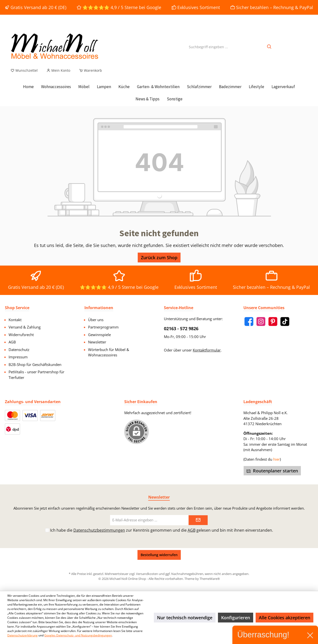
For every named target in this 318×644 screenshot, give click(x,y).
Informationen (99, 308)
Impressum (18, 357)
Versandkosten (147, 574)
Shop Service (17, 308)
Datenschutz (19, 350)
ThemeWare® (210, 579)
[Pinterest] (273, 322)
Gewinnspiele (99, 335)
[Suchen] (269, 47)
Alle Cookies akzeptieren (284, 618)
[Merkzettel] (24, 70)
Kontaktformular (207, 350)
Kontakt (15, 320)
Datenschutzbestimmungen (99, 530)
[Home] (28, 87)
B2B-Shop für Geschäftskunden (35, 364)
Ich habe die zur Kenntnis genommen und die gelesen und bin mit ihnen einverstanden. (162, 530)
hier (277, 459)
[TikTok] (285, 322)
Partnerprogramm (103, 327)
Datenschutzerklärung (23, 635)
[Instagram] (261, 322)
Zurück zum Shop (159, 258)
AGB (12, 342)
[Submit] (198, 520)
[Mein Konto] (58, 70)
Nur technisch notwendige (185, 618)
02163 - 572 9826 (181, 328)
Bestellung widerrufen (159, 555)
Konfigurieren (236, 618)
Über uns (96, 320)
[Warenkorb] (89, 70)
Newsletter (97, 342)
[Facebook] (249, 322)
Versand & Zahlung (25, 327)
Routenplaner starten (272, 471)
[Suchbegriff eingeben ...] (208, 47)
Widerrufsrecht (21, 335)
